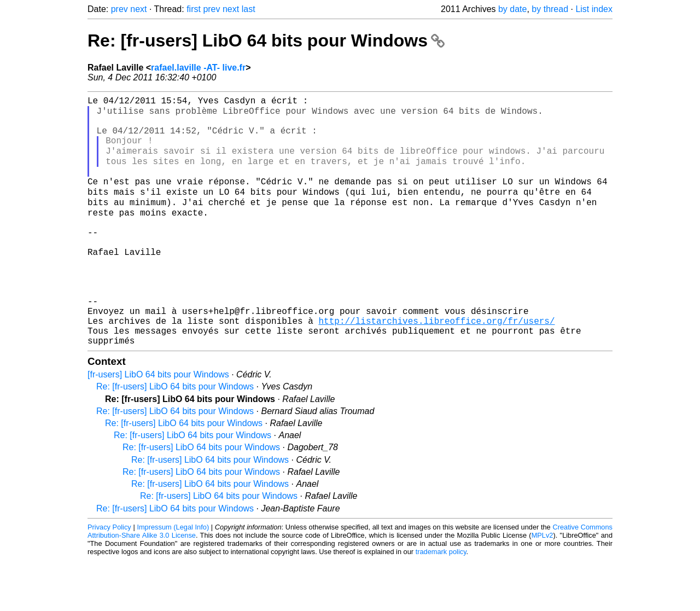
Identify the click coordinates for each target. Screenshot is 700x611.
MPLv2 (542, 586)
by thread (550, 9)
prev (119, 9)
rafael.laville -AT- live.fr (198, 68)
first (194, 9)
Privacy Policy (109, 578)
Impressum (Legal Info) (173, 578)
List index (594, 9)
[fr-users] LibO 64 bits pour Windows (158, 425)
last (249, 9)
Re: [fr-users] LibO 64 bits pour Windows (266, 40)
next (138, 9)
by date (512, 9)
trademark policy (441, 603)
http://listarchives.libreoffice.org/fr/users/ (436, 367)
